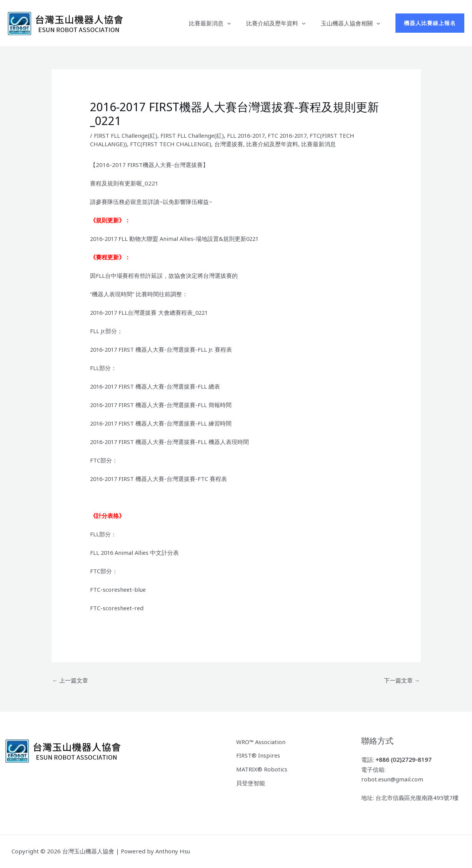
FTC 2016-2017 (293, 135)
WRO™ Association (261, 741)
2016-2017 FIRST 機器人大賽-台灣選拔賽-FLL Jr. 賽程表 (163, 349)
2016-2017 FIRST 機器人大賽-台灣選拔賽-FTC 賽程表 (160, 479)
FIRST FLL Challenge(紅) (126, 135)
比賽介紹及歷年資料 (282, 23)
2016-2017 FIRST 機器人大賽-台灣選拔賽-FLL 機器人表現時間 (171, 442)
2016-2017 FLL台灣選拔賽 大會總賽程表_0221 (151, 312)
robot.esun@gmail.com (393, 780)
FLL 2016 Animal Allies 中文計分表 (136, 553)
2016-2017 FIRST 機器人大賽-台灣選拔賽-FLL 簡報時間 (162, 405)
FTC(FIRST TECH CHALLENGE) (172, 144)
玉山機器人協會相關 (352, 23)
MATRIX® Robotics (262, 769)
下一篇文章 (402, 680)
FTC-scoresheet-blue (119, 589)
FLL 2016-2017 (249, 135)
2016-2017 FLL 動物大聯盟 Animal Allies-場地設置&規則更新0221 (177, 239)
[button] (237, 23)
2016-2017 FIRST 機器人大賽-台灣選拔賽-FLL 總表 (157, 386)
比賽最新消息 (219, 23)
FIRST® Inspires (258, 755)
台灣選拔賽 (231, 144)
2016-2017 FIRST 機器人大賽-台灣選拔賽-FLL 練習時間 (162, 423)
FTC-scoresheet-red (118, 608)
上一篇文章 (70, 680)
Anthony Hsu (173, 851)
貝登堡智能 (251, 783)
